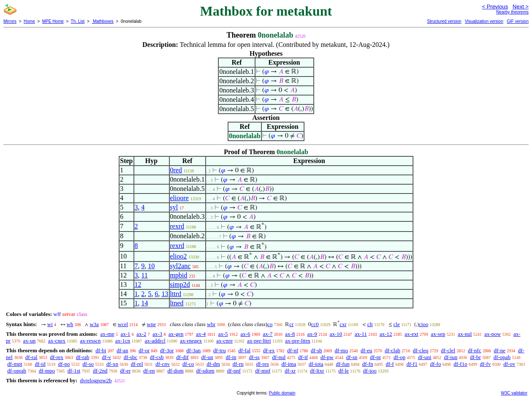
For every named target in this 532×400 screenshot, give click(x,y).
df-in (231, 357)
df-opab (502, 357)
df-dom (176, 371)
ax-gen (176, 334)
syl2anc (180, 266)
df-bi (101, 350)
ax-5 (223, 334)
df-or (144, 350)
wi (50, 324)
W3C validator (514, 393)
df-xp (112, 364)
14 (145, 303)
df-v (106, 357)
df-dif (182, 357)
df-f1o (460, 364)
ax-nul (465, 334)
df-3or (167, 350)
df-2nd (100, 371)
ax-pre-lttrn (298, 341)
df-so (88, 364)
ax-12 (386, 334)
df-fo (435, 364)
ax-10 (336, 334)
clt (370, 324)
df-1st (74, 371)
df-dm (213, 364)
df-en (149, 371)
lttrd (176, 294)
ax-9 (312, 334)
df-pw (327, 357)
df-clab (392, 350)
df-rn (238, 364)
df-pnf (234, 371)
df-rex (57, 357)
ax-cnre (224, 341)
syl (174, 207)
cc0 (315, 324)
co (270, 324)
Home (29, 21)
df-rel (137, 364)
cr (291, 324)
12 (138, 284)
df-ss (254, 357)
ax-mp (107, 334)
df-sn (352, 357)
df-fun (343, 364)
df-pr (375, 357)
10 (152, 266)
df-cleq (421, 350)
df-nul (279, 357)
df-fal (244, 350)
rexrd (177, 226)
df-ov (509, 364)
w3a (94, 324)
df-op (399, 357)
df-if (303, 357)
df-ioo (370, 371)
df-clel (448, 350)
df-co (188, 364)
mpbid (179, 275)
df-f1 (412, 364)
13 (165, 294)
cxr (343, 324)
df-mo (341, 350)
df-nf (293, 350)
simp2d (180, 284)
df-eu (366, 350)
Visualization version (484, 21)
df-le (344, 371)
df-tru (220, 350)
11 (145, 275)
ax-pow (493, 334)
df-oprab (17, 371)
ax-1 (126, 334)
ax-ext (411, 334)
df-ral (31, 357)
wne (152, 324)
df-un (207, 357)
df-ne (499, 350)
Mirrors (10, 21)
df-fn (368, 364)
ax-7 (267, 334)
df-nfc (475, 350)
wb (70, 324)
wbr (211, 324)
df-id (40, 364)
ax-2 (141, 334)
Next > (521, 7)
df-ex (269, 350)
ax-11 (361, 334)
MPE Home (53, 21)
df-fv (485, 364)
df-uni (425, 357)
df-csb (157, 357)
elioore (179, 198)
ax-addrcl (155, 341)
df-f (390, 364)
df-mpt (15, 364)
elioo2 (179, 256)
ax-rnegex (191, 341)
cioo (423, 324)
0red (176, 170)
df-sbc (131, 357)
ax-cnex (57, 341)
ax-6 (246, 334)
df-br (475, 357)
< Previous (495, 7)
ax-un (30, 341)
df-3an (193, 350)
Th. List (78, 21)
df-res (263, 364)
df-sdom (205, 371)
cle (397, 324)
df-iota (316, 364)
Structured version (444, 21)
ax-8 (290, 334)
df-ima (289, 364)
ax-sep (438, 334)
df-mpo (47, 371)
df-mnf (263, 371)
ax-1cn (123, 341)
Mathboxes (103, 21)
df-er (125, 371)
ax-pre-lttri (259, 341)
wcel (123, 324)
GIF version (518, 21)
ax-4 (201, 334)
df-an (122, 350)
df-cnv (163, 364)
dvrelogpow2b (96, 380)
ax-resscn (90, 341)
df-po (64, 364)
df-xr (290, 371)
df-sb (316, 350)
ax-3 (157, 334)
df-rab (83, 357)
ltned (177, 303)
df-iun (451, 357)
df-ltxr (317, 371)
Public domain (282, 393)
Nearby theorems (512, 12)
